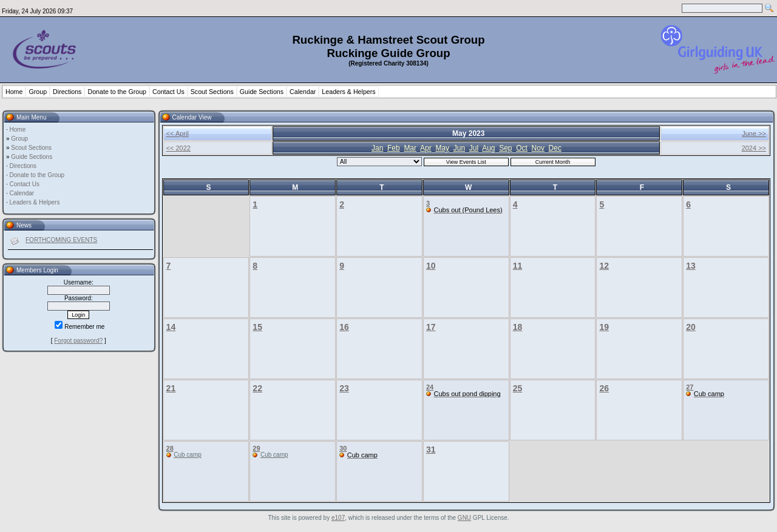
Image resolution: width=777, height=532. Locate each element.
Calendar (303, 92)
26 (604, 388)
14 (171, 327)
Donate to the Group (117, 92)
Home (14, 92)
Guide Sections (262, 92)
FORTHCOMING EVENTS (61, 240)
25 (518, 388)
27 (690, 387)
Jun (459, 148)
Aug (488, 148)
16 (344, 327)
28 (170, 448)
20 (691, 327)
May (442, 148)
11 (518, 266)
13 (691, 266)
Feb (394, 148)
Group (38, 92)
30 (343, 448)
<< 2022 (178, 148)
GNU (464, 518)
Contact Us (168, 92)
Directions (67, 92)
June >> (754, 133)
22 (257, 388)
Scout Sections (212, 92)
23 (344, 388)
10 (431, 266)
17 (431, 327)
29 (256, 448)
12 (604, 266)
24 (430, 387)
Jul (474, 148)
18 (518, 327)
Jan (377, 148)
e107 (338, 518)
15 (257, 327)
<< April (178, 133)
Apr (426, 148)
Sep (505, 148)
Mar (410, 148)
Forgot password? (78, 341)
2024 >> (754, 148)
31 (431, 450)
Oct (522, 148)
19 (604, 327)
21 (171, 388)
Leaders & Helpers (348, 92)
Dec (555, 148)
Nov (538, 148)
